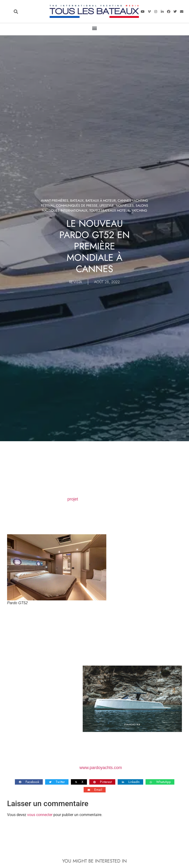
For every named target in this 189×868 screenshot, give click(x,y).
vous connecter (40, 815)
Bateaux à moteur (101, 201)
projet (73, 499)
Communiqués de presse (77, 205)
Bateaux (77, 201)
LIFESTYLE (107, 205)
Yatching (139, 210)
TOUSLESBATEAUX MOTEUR (110, 210)
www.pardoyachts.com (101, 768)
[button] (16, 11)
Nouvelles (125, 205)
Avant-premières (55, 201)
